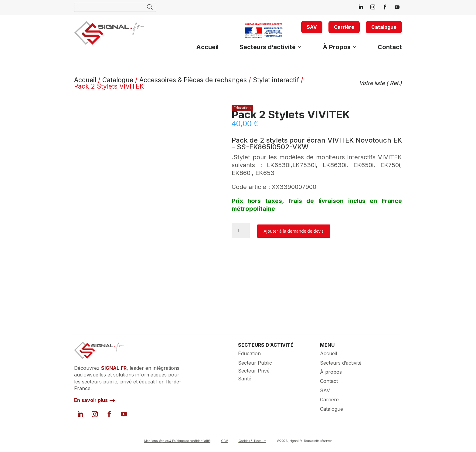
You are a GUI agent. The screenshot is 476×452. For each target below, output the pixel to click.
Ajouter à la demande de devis (294, 231)
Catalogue (384, 27)
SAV (312, 27)
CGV (224, 441)
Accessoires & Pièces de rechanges (193, 80)
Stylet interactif (276, 80)
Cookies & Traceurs (252, 441)
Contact (390, 48)
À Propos (337, 48)
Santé (245, 379)
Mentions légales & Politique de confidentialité (177, 441)
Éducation (249, 353)
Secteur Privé (254, 371)
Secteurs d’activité (268, 48)
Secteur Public (255, 363)
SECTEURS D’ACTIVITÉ (266, 345)
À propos (331, 372)
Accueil (207, 48)
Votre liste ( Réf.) (381, 83)
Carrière (344, 27)
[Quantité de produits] (241, 230)
